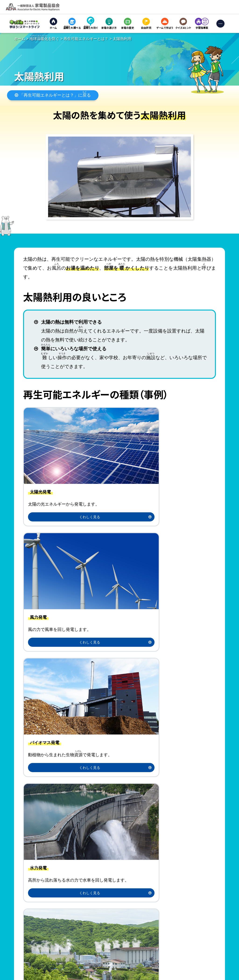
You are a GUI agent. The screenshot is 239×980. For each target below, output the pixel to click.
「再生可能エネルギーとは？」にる (53, 96)
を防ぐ (44, 39)
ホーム (20, 39)
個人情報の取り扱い (55, 975)
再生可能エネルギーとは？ (86, 39)
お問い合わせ (81, 975)
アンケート (168, 745)
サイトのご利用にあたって (21, 975)
